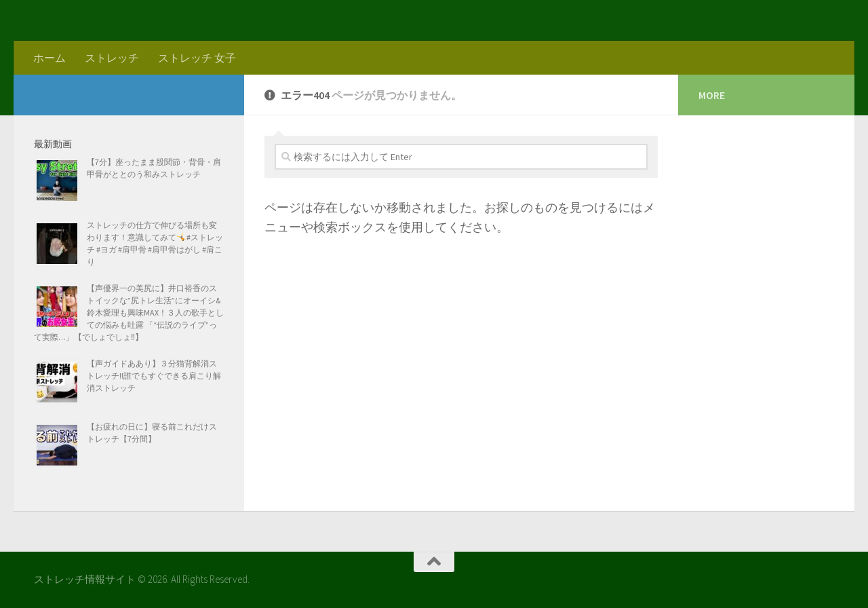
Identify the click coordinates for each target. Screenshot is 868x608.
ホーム (50, 58)
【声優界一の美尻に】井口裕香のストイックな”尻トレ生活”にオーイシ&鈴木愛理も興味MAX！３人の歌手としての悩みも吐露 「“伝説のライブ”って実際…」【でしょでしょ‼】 (129, 312)
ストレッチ (112, 58)
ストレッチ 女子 (197, 58)
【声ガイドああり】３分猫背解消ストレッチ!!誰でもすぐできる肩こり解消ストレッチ (154, 376)
